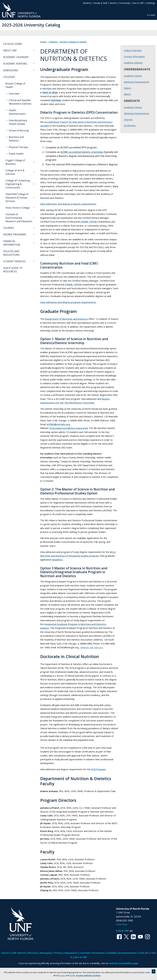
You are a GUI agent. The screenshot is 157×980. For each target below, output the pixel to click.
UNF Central (19, 953)
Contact (5, 953)
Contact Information (134, 56)
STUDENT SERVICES (14, 261)
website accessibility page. (124, 963)
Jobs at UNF (81, 957)
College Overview (133, 50)
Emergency (46, 953)
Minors (127, 94)
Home (43, 42)
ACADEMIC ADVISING (15, 64)
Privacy (62, 975)
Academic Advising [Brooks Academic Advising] (133, 63)
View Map (122, 924)
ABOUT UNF (10, 51)
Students (87, 3)
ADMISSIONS (11, 70)
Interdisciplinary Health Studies (18, 122)
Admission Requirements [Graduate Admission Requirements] (137, 113)
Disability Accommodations (122, 953)
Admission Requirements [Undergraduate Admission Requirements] (137, 82)
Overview (14, 94)
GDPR (72, 975)
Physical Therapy (18, 147)
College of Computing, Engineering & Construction (18, 184)
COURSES (9, 228)
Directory (33, 953)
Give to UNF (138, 3)
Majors (127, 88)
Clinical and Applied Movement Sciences (20, 102)
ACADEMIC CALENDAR (16, 57)
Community (124, 3)
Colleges (53, 42)
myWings (151, 3)
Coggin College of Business (15, 162)
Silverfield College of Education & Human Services (17, 198)
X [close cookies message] (154, 971)
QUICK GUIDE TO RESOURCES (13, 270)
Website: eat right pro (92, 647)
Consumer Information (92, 953)
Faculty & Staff (100, 3)
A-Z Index (151, 15)
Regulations (71, 953)
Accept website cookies (88, 975)
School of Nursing (18, 131)
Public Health (16, 154)
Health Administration (17, 112)
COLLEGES (9, 77)
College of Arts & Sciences (15, 172)
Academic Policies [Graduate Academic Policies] (133, 107)
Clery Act (144, 953)
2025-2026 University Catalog (31, 25)
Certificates (130, 125)
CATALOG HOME (13, 44)
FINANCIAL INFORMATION (12, 243)
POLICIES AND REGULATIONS (11, 253)
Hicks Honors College (18, 208)
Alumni (113, 3)
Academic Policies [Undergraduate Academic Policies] (133, 76)
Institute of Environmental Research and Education (19, 218)
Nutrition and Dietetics (16, 139)
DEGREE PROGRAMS (15, 235)
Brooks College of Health (15, 85)
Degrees (128, 119)
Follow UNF (123, 931)
